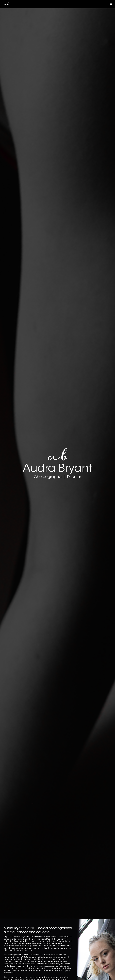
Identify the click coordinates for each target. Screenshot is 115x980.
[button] (111, 4)
